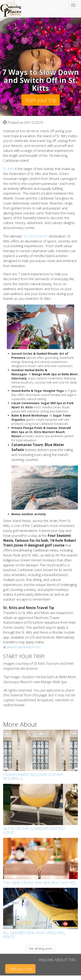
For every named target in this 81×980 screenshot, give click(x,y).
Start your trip (41, 100)
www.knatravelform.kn (24, 647)
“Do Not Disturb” (35, 236)
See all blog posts (41, 949)
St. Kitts (9, 169)
